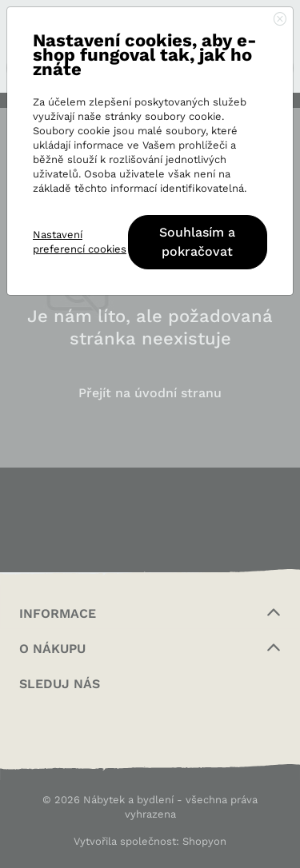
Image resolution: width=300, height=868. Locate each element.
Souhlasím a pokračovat (197, 242)
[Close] (280, 20)
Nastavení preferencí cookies (80, 242)
